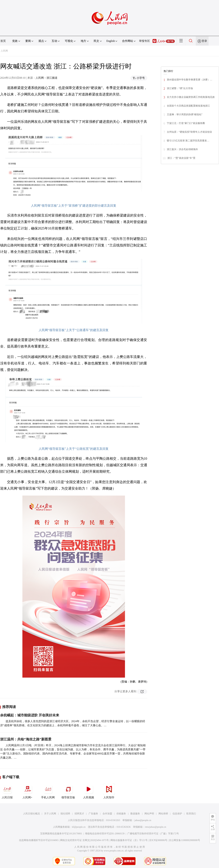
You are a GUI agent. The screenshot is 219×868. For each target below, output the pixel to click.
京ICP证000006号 (158, 840)
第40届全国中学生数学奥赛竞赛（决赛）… (190, 80)
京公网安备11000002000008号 (184, 840)
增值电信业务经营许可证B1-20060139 (105, 834)
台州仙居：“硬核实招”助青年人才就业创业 (189, 132)
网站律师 (163, 814)
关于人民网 (50, 814)
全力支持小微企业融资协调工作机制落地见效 (191, 97)
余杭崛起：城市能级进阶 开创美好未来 (30, 715)
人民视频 (89, 791)
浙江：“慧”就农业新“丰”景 (181, 158)
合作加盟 (107, 814)
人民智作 (109, 791)
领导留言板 (68, 791)
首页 (3, 41)
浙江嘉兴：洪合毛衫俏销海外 (182, 149)
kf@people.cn (79, 827)
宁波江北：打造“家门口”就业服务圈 (186, 123)
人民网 (4, 51)
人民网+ (28, 791)
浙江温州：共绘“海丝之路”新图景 (26, 739)
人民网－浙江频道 (47, 78)
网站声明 (149, 814)
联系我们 (191, 814)
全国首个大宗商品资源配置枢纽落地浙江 (188, 106)
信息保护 (177, 814)
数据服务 (135, 814)
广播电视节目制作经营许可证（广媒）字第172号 (153, 834)
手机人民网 (48, 791)
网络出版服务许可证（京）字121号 (129, 840)
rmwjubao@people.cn (156, 827)
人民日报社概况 (31, 814)
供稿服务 (121, 814)
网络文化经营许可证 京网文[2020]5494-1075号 (84, 840)
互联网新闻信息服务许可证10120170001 (61, 834)
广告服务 (93, 814)
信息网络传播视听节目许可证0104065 (39, 840)
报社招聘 (65, 814)
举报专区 (144, 41)
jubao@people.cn (143, 820)
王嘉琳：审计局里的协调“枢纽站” (185, 114)
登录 (204, 41)
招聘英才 (79, 814)
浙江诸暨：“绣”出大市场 (180, 88)
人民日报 (7, 791)
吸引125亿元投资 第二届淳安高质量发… (188, 141)
